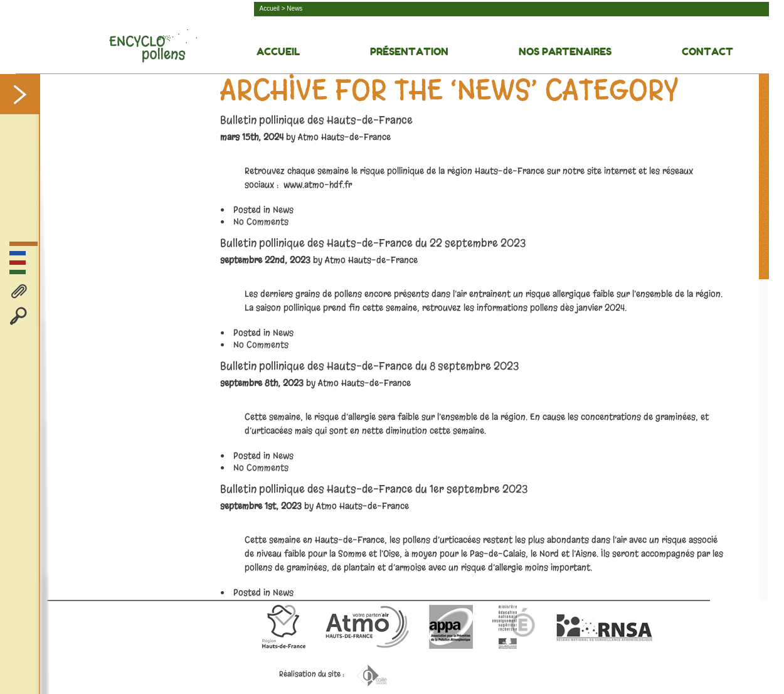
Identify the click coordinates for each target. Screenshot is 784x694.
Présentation (409, 51)
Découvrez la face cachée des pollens (153, 46)
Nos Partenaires (565, 51)
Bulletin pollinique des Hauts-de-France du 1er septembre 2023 (374, 489)
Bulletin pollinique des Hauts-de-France (316, 120)
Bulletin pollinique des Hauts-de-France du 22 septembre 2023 (373, 243)
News (283, 210)
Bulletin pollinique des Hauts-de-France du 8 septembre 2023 (369, 366)
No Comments (261, 222)
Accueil (270, 8)
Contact (707, 51)
